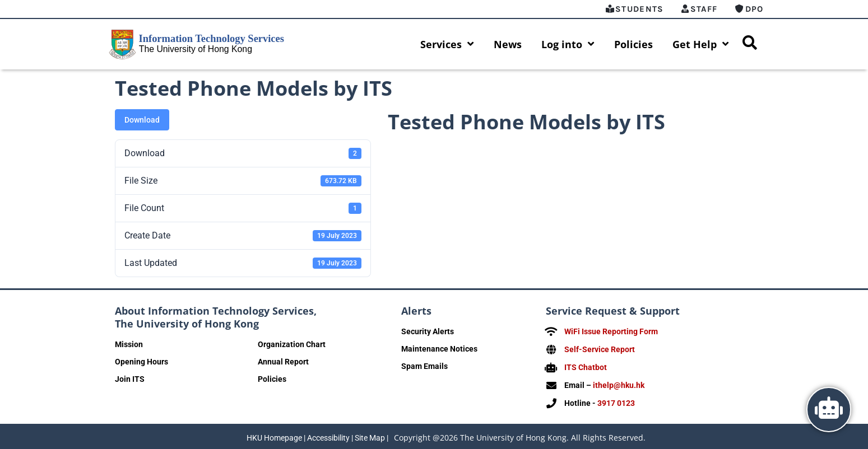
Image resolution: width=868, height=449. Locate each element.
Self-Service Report (600, 349)
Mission (129, 344)
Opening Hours (141, 362)
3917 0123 (616, 401)
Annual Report (283, 362)
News (508, 44)
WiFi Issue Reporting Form (611, 331)
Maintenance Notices (439, 349)
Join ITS (130, 379)
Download (142, 120)
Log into (568, 44)
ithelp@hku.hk (619, 383)
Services (447, 44)
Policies (633, 44)
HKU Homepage (274, 435)
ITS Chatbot (586, 366)
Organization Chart (292, 344)
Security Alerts (428, 331)
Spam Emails (424, 366)
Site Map (370, 435)
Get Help (701, 44)
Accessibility (328, 435)
